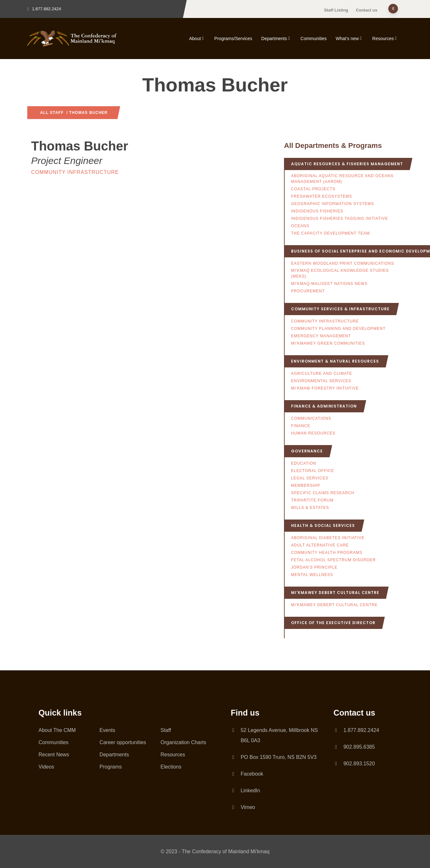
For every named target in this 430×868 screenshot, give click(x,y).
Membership (306, 486)
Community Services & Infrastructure (340, 309)
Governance (307, 451)
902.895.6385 (359, 747)
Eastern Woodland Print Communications (343, 263)
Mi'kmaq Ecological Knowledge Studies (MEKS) (340, 273)
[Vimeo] (233, 806)
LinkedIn (250, 791)
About (197, 39)
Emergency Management (321, 336)
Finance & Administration (324, 406)
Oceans (300, 226)
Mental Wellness (312, 575)
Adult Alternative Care (320, 545)
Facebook (252, 774)
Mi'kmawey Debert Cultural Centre (335, 593)
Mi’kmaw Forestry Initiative (325, 388)
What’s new (349, 39)
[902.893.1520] (336, 764)
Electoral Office (313, 471)
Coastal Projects (313, 189)
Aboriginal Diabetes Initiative (328, 538)
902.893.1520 (359, 764)
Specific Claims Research (323, 493)
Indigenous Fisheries (317, 211)
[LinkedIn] (233, 789)
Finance (301, 426)
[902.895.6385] (336, 747)
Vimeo (248, 807)
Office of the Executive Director (333, 623)
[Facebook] (233, 773)
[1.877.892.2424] (336, 730)
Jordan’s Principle (314, 567)
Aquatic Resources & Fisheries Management (347, 164)
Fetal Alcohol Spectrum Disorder (333, 560)
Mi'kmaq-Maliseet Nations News (329, 284)
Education (304, 463)
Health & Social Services (323, 525)
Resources (385, 39)
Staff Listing (336, 10)
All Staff (52, 113)
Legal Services (310, 478)
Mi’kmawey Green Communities (328, 343)
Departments (276, 39)
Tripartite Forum (312, 500)
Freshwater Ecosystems (322, 196)
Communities (314, 39)
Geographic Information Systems (332, 204)
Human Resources (313, 433)
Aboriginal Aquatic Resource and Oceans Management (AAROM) (342, 179)
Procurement (308, 291)
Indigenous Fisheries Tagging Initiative (340, 219)
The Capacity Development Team (331, 233)
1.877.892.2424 (361, 730)
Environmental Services (321, 381)
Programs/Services (233, 39)
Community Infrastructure (75, 172)
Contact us (367, 10)
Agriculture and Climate (322, 374)
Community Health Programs (327, 553)
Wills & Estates (310, 508)
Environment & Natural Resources (335, 361)
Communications (311, 418)
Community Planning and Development (338, 329)
